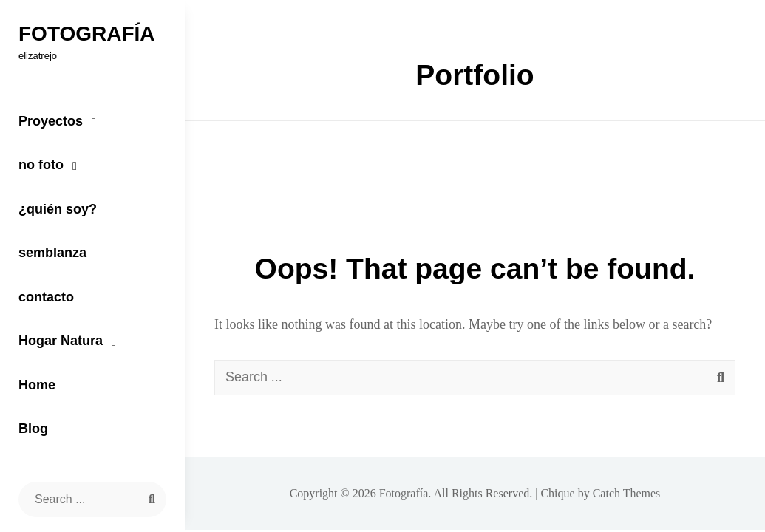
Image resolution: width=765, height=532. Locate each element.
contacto (46, 297)
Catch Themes (627, 493)
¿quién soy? (58, 209)
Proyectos (51, 121)
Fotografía (87, 34)
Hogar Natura (61, 341)
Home (37, 385)
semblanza (52, 253)
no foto (41, 165)
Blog (33, 429)
